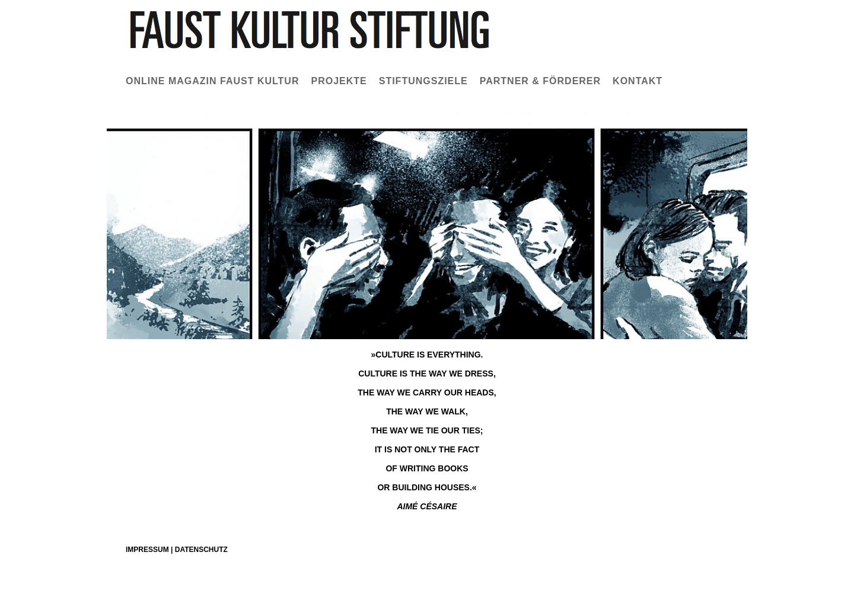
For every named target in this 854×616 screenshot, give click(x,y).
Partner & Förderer (540, 81)
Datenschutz (201, 550)
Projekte (339, 81)
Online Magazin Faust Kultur (212, 81)
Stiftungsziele (423, 81)
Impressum (147, 550)
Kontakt (638, 81)
